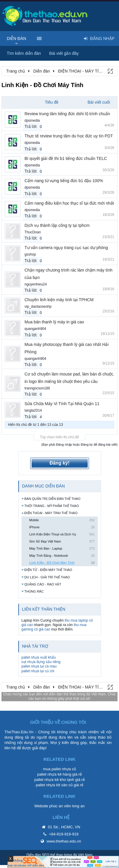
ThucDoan (33, 232)
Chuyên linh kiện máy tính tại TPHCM (59, 300)
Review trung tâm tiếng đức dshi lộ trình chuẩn (67, 114)
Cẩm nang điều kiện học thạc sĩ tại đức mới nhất (69, 203)
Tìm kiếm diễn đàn (24, 53)
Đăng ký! (60, 463)
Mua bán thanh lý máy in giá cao (54, 322)
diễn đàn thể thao (62, 694)
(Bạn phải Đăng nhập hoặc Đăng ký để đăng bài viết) (79, 445)
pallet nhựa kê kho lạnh (54, 780)
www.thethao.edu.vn (64, 841)
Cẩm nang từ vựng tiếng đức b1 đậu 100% (64, 181)
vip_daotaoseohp (38, 307)
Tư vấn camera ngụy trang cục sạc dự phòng (66, 248)
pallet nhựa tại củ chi (38, 671)
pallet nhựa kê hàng (54, 774)
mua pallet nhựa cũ (60, 769)
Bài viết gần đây (64, 53)
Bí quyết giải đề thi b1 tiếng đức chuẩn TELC (66, 158)
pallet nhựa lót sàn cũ (54, 785)
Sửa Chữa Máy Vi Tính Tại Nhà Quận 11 (62, 404)
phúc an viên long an (67, 806)
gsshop (30, 254)
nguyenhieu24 (36, 284)
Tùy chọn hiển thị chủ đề (59, 437)
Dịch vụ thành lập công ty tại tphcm (57, 225)
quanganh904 (35, 329)
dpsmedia (32, 121)
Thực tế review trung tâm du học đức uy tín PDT (69, 136)
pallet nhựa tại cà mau (39, 666)
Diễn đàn (17, 38)
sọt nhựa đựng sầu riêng (41, 662)
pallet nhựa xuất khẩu (39, 657)
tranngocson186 (37, 388)
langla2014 (33, 410)
